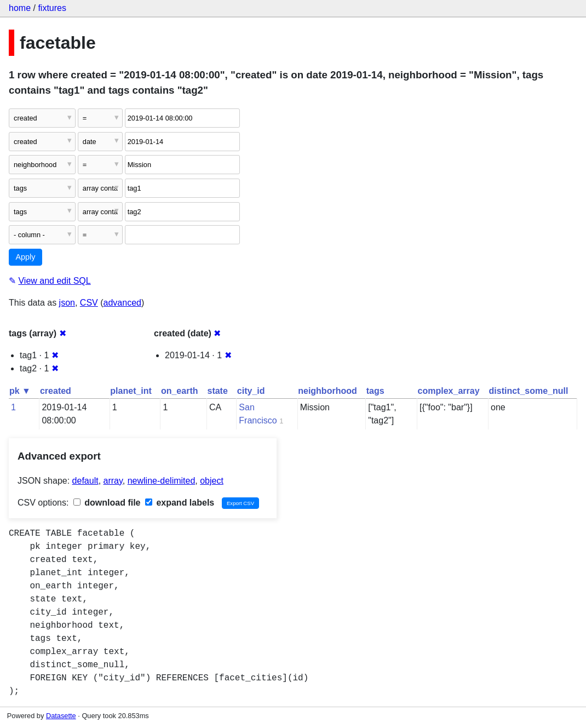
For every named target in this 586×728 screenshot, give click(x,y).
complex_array (449, 391)
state (217, 391)
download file (107, 503)
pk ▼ (20, 391)
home (20, 8)
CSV (89, 303)
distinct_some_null (529, 391)
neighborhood (328, 391)
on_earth (180, 391)
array (113, 481)
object (212, 481)
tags (375, 391)
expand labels (180, 503)
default (85, 481)
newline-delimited (162, 481)
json (67, 303)
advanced (122, 303)
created (56, 391)
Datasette (61, 716)
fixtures (52, 8)
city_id (251, 391)
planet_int (131, 391)
